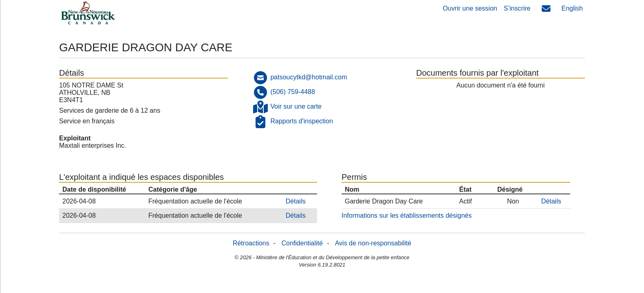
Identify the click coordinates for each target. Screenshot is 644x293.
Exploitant (75, 138)
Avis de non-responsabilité (373, 243)
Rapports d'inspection (301, 121)
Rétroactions (251, 243)
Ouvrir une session (470, 8)
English (572, 8)
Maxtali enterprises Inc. (93, 145)
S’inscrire (517, 8)
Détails (296, 201)
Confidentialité (302, 243)
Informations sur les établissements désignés (407, 215)
